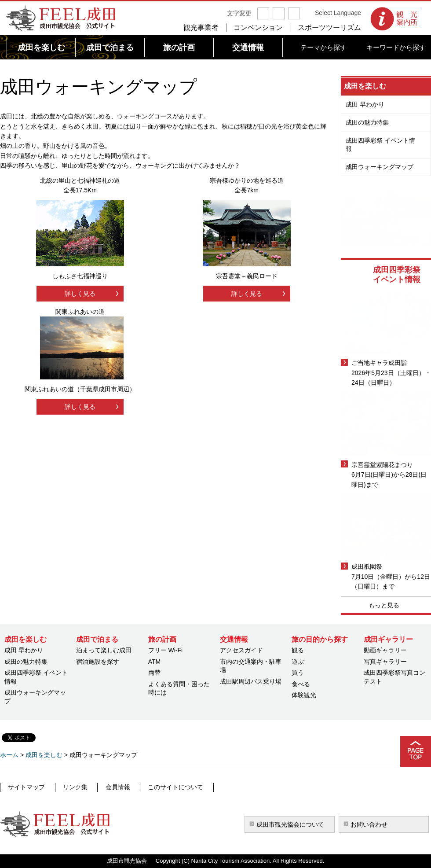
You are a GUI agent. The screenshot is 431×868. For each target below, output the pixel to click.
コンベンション (258, 28)
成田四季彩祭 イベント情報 (380, 145)
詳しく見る (80, 294)
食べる (301, 684)
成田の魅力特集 (367, 122)
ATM (155, 662)
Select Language (338, 13)
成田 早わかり (365, 104)
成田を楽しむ (365, 86)
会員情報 (110, 787)
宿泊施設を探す (98, 662)
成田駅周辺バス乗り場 (251, 681)
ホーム (9, 755)
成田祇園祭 (367, 566)
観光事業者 (201, 28)
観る (298, 650)
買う (298, 673)
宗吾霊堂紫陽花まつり (382, 465)
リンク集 (71, 787)
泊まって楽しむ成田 (104, 650)
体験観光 (304, 695)
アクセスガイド (241, 650)
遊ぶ (298, 662)
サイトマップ (26, 787)
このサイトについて (165, 787)
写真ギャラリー (385, 662)
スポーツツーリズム (329, 28)
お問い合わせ (369, 824)
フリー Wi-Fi (166, 650)
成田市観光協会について (290, 824)
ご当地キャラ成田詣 (379, 363)
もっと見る (384, 605)
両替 (154, 673)
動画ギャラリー (385, 650)
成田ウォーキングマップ (380, 167)
